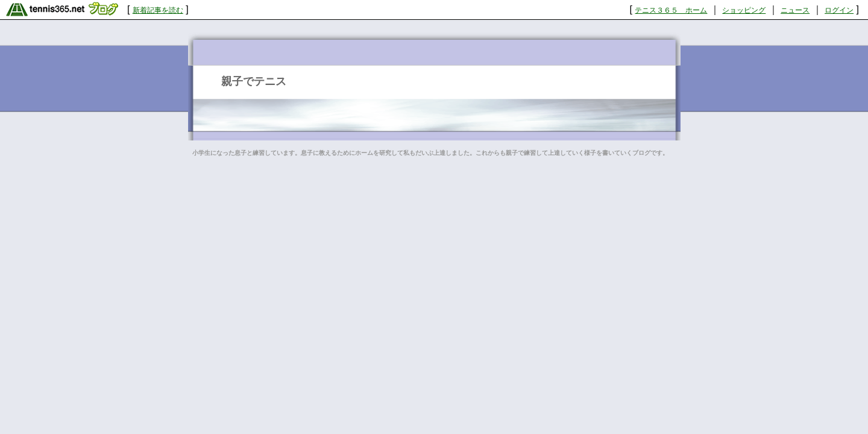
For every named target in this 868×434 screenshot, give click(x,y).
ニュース (795, 10)
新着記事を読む (158, 10)
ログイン (839, 10)
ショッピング (744, 10)
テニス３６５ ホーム (671, 10)
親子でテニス (254, 81)
